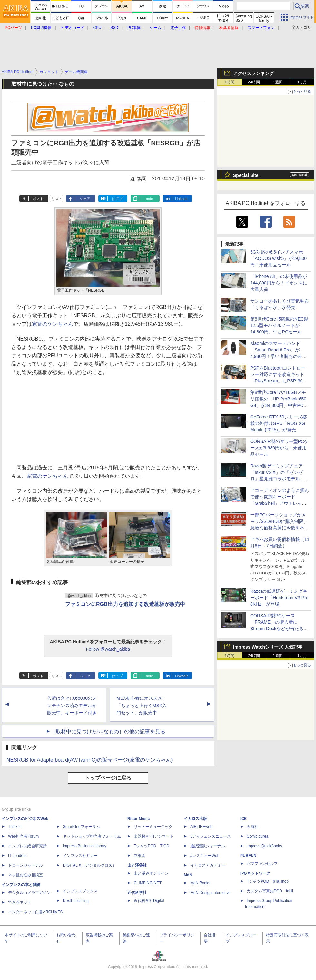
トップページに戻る (108, 778)
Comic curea (257, 836)
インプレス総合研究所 (27, 846)
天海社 (252, 827)
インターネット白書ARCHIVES (35, 912)
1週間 (278, 82)
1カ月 (302, 82)
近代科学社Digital (149, 901)
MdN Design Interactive (210, 893)
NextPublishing (76, 901)
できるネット (20, 902)
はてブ (117, 199)
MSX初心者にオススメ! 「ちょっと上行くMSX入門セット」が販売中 (142, 706)
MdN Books (200, 883)
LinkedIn (182, 199)
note (149, 199)
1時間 (230, 82)
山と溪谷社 (137, 865)
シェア (85, 199)
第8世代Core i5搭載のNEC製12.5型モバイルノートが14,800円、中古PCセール (279, 325)
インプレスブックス (80, 891)
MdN (188, 875)
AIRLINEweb (201, 827)
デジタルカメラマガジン (29, 893)
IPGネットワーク (255, 873)
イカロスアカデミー (208, 865)
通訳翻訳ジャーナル (208, 846)
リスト (57, 199)
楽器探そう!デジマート (154, 836)
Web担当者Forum (23, 836)
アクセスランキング (253, 73)
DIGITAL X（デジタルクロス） (89, 865)
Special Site (246, 175)
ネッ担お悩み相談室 (25, 875)
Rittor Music (138, 819)
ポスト (38, 199)
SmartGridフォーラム (81, 827)
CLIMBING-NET (148, 883)
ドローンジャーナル (25, 865)
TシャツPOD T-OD (152, 846)
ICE (243, 819)
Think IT (15, 827)
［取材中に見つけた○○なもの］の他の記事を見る (108, 731)
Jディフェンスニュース (211, 836)
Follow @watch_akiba (108, 649)
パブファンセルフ (262, 864)
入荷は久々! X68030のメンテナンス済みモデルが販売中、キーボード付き (72, 706)
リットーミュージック (153, 827)
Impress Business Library (85, 846)
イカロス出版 (195, 819)
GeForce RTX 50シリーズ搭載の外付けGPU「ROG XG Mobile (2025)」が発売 (279, 423)
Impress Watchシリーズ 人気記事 (268, 647)
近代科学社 (137, 893)
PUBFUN (248, 856)
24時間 (254, 82)
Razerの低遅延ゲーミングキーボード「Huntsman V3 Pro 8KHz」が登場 (279, 598)
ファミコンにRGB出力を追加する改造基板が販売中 (125, 604)
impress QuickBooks (264, 846)
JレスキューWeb (205, 856)
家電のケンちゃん (53, 324)
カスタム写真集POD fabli (270, 891)
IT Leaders (17, 856)
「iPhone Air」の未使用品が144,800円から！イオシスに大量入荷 (279, 283)
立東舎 (140, 856)
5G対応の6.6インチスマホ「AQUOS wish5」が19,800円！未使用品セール (278, 258)
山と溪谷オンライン (151, 873)
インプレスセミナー (80, 856)
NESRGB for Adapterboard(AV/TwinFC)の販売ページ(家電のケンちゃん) (89, 760)
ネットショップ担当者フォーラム (92, 836)
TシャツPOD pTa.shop (268, 881)
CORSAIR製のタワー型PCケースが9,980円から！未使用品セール (279, 448)
